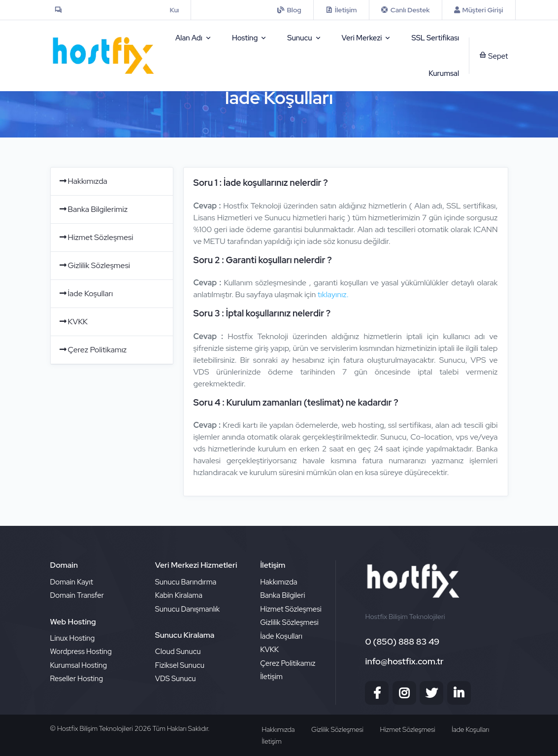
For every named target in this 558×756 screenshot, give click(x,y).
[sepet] (489, 56)
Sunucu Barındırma (186, 582)
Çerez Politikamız (93, 350)
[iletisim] (289, 10)
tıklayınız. (333, 294)
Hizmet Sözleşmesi (96, 237)
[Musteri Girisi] (479, 10)
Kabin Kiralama (179, 595)
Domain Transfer (77, 595)
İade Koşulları (86, 293)
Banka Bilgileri (282, 595)
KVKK (73, 322)
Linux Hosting (73, 638)
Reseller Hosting (77, 679)
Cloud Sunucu (178, 652)
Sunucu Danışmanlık (187, 609)
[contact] (341, 10)
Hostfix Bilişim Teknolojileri (96, 728)
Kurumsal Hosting (79, 665)
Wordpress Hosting (81, 652)
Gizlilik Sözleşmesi (94, 265)
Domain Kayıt (72, 582)
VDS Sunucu (176, 679)
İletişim (271, 677)
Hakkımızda (83, 181)
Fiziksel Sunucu (180, 665)
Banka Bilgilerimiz (93, 209)
